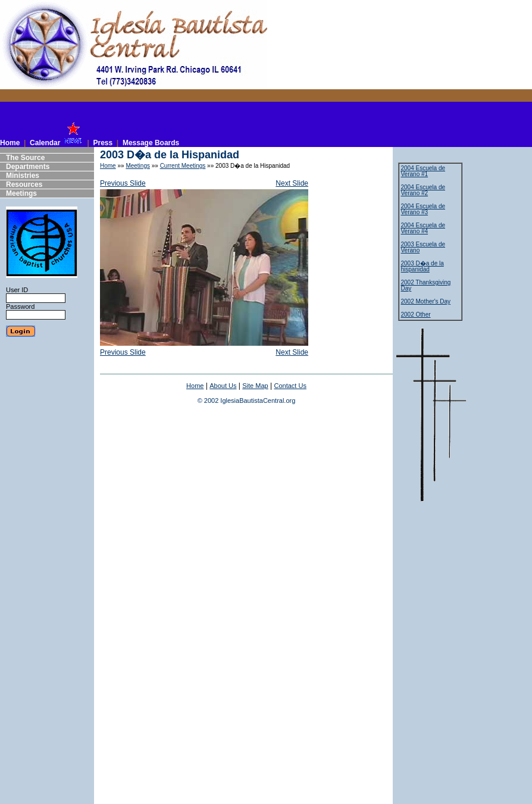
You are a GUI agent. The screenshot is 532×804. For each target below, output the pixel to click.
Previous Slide (123, 183)
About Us (223, 386)
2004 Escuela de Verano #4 (423, 228)
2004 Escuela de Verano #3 (423, 209)
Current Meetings (183, 166)
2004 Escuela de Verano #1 (423, 171)
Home (108, 166)
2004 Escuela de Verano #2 (423, 190)
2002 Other (416, 315)
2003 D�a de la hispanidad (423, 266)
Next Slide (292, 183)
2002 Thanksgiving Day (426, 285)
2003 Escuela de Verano (423, 247)
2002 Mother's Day (426, 301)
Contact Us (290, 386)
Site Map (255, 386)
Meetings (138, 166)
